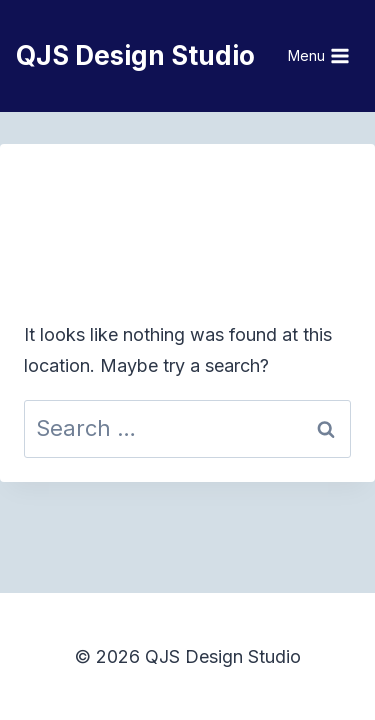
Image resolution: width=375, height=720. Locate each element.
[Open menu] (319, 56)
